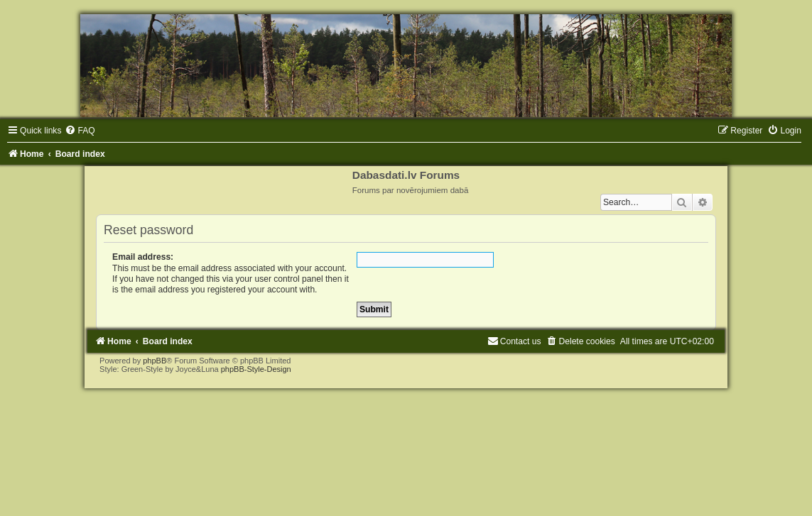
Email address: (143, 257)
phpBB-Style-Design (256, 369)
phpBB (155, 361)
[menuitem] (80, 131)
